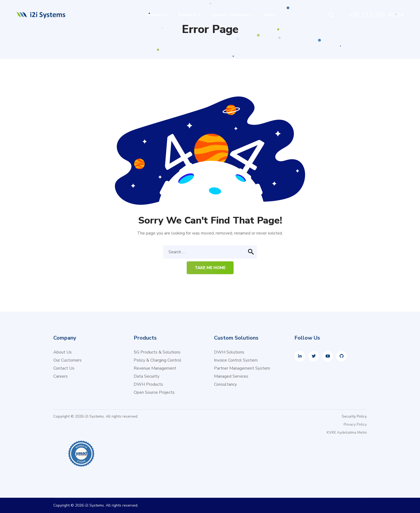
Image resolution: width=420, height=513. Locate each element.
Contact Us (64, 368)
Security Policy (354, 416)
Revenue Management (155, 368)
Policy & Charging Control (157, 360)
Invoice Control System (236, 360)
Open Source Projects (154, 392)
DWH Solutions (229, 352)
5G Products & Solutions (157, 352)
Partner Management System (242, 368)
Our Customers (67, 360)
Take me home (210, 268)
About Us (63, 352)
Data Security (147, 376)
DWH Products (148, 384)
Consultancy (225, 384)
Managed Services (231, 376)
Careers (61, 376)
